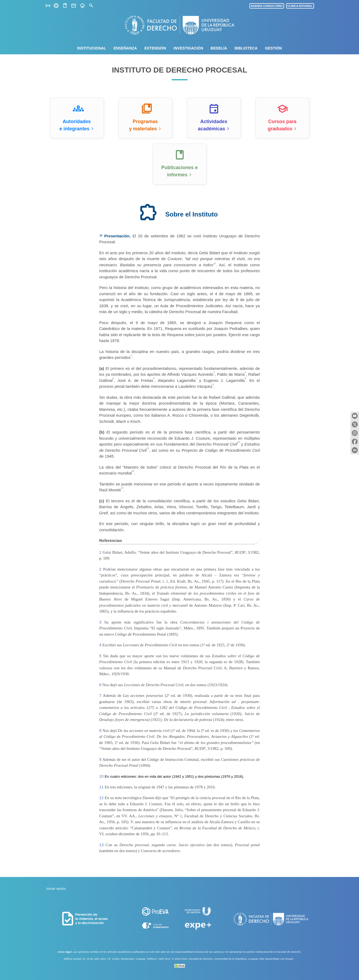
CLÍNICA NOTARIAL (300, 6)
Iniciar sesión (56, 889)
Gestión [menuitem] (273, 48)
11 (102, 787)
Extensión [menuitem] (155, 48)
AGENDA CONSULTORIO (267, 6)
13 (102, 845)
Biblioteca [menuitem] (246, 48)
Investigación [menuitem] (188, 48)
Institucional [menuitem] (92, 48)
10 (102, 776)
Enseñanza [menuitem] (125, 48)
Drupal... (290, 959)
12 (102, 798)
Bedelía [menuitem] (219, 48)
